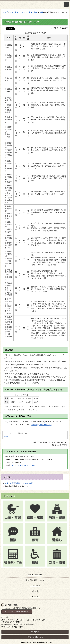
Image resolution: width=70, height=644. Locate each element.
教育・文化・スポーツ (18, 12)
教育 (6, 436)
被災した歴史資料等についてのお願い (20, 483)
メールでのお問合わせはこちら (23, 465)
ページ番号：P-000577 (59, 28)
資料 (41, 12)
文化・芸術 (33, 12)
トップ (5, 12)
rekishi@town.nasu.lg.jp (42, 425)
